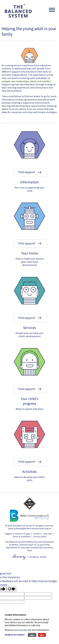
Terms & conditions (21, 536)
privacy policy (21, 630)
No (42, 635)
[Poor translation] (11, 589)
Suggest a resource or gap (17, 534)
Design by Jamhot (38, 557)
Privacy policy (40, 536)
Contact (37, 534)
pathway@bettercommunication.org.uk (32, 528)
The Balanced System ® (24, 525)
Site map (48, 534)
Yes (32, 635)
